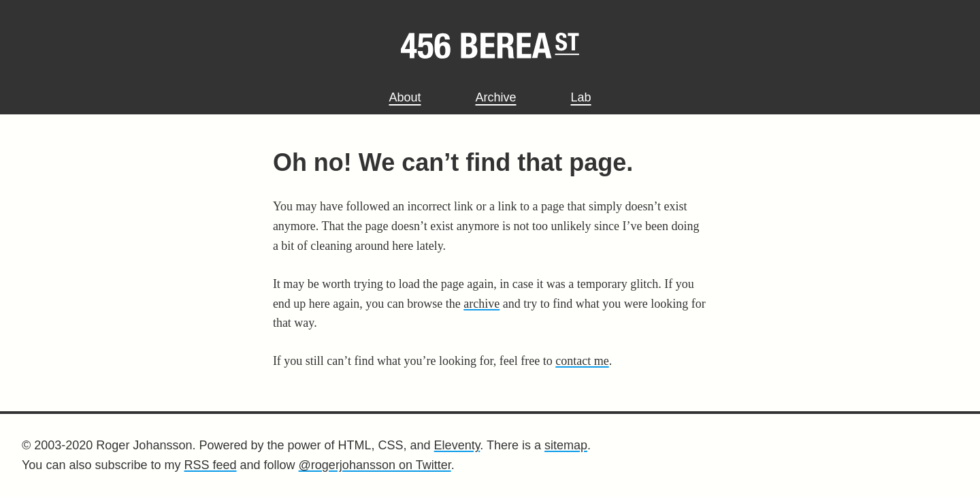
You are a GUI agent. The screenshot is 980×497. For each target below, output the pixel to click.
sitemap (566, 445)
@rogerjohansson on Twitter (375, 465)
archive (481, 304)
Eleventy (457, 445)
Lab (581, 97)
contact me (582, 361)
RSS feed (210, 465)
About (405, 97)
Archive (495, 97)
